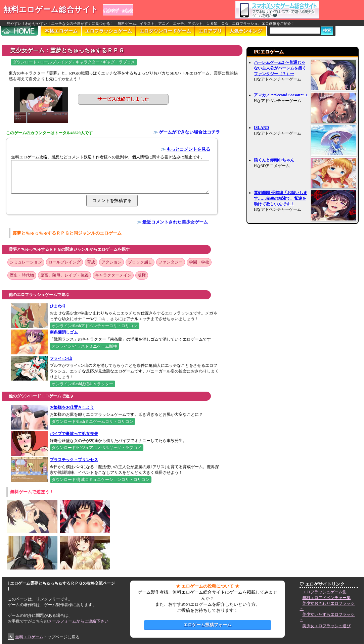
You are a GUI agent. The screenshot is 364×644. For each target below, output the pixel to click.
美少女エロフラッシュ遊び (326, 626)
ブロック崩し (140, 262)
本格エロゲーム (61, 31)
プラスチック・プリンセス (74, 460)
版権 (142, 275)
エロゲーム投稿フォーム (207, 625)
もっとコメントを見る (188, 149)
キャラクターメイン (113, 275)
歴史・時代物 (22, 275)
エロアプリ (210, 31)
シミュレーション (26, 262)
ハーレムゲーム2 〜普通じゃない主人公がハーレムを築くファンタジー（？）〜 (280, 68)
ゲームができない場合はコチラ (189, 132)
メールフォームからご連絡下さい (78, 621)
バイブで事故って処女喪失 (74, 434)
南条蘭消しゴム (64, 332)
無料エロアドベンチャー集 (326, 598)
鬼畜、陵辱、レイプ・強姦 (64, 275)
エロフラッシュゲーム (108, 31)
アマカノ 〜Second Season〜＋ (281, 95)
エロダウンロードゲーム (165, 31)
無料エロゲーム (29, 637)
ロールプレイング (64, 262)
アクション (111, 262)
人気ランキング (246, 31)
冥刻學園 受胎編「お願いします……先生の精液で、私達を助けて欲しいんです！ (281, 198)
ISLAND (261, 128)
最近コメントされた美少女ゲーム (175, 222)
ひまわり (58, 306)
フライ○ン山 (61, 358)
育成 (91, 262)
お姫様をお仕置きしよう (72, 407)
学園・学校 (199, 262)
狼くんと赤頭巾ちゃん (274, 160)
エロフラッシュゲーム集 (324, 592)
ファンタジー (171, 262)
